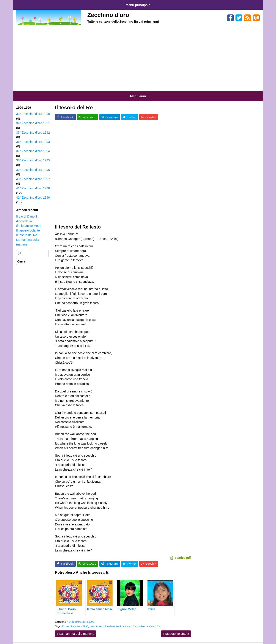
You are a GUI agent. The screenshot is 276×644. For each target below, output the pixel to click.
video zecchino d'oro (150, 622)
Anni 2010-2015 (159, 93)
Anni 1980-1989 (79, 93)
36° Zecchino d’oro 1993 (33, 137)
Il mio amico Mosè (29, 221)
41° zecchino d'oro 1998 (75, 622)
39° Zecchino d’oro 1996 (33, 165)
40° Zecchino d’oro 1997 (33, 175)
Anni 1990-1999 (106, 93)
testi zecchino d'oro (127, 622)
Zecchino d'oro (108, 13)
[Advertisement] (138, 57)
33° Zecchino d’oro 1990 (33, 110)
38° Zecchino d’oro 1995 (33, 156)
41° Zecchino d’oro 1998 (81, 618)
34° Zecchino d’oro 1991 (33, 119)
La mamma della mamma (75, 629)
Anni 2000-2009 (133, 93)
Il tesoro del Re (74, 103)
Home (21, 4)
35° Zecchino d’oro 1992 (33, 128)
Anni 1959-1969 (26, 93)
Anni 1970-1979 (53, 93)
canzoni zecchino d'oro (102, 622)
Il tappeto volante (176, 629)
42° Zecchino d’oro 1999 (33, 193)
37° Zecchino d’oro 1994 (33, 147)
